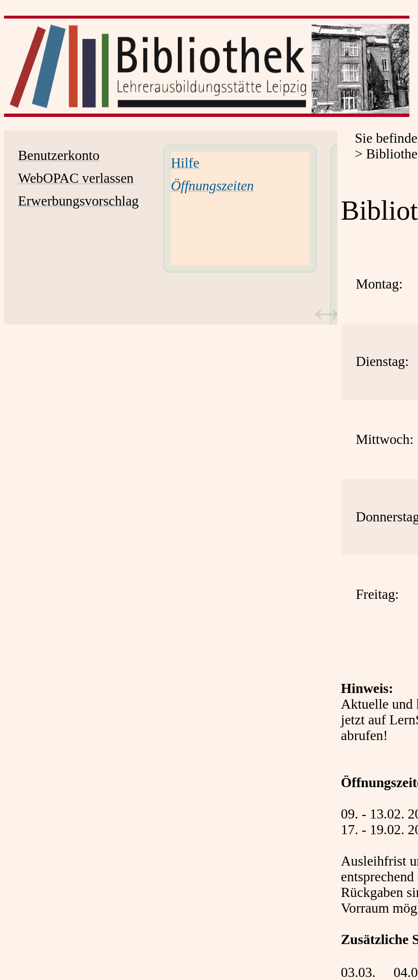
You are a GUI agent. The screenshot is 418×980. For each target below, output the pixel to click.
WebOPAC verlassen (76, 178)
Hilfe (185, 163)
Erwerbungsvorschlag (79, 201)
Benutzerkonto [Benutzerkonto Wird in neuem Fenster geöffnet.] (59, 155)
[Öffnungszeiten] (212, 186)
